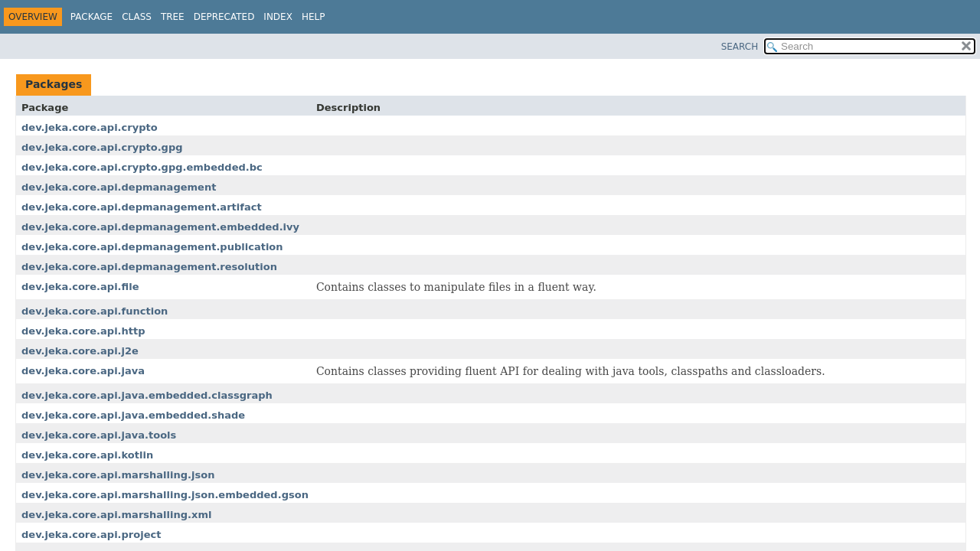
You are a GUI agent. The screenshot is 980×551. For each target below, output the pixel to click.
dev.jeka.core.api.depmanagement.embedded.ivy (160, 227)
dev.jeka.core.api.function (95, 311)
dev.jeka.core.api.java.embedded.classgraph (147, 395)
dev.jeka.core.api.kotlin (87, 455)
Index (278, 17)
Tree (173, 17)
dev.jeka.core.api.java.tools (99, 435)
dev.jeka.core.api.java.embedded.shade (133, 415)
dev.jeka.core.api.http (83, 331)
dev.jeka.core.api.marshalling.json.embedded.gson (165, 495)
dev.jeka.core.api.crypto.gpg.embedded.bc (142, 167)
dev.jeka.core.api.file (80, 287)
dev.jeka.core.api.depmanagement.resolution (149, 267)
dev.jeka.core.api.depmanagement (119, 187)
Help (314, 17)
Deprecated (224, 17)
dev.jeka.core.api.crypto (90, 127)
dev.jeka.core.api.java (83, 371)
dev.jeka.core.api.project (91, 535)
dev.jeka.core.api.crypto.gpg (102, 147)
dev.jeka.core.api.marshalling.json (118, 475)
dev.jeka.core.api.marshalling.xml (116, 515)
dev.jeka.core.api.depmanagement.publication (152, 247)
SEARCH (740, 47)
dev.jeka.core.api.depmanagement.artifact (142, 207)
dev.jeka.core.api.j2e (80, 351)
